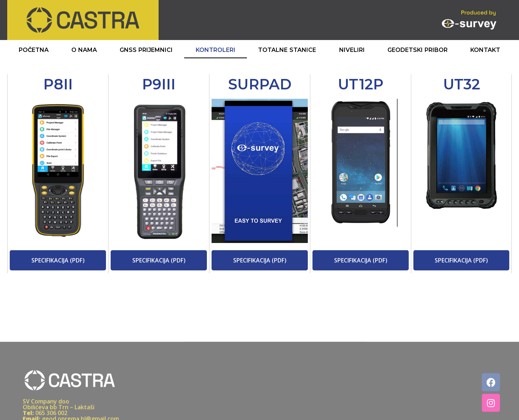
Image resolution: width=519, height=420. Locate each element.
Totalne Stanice (287, 50)
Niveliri (352, 50)
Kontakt (485, 50)
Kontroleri (216, 50)
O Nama (84, 50)
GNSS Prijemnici (146, 50)
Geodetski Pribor (418, 50)
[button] (58, 260)
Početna (34, 50)
